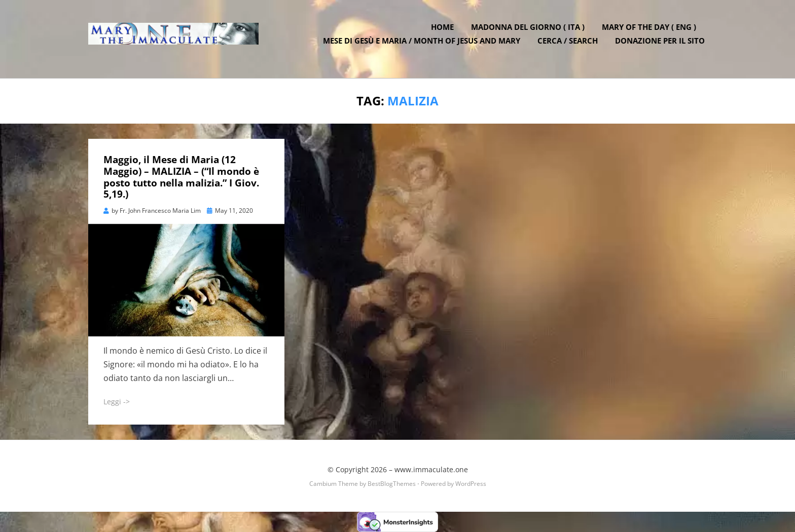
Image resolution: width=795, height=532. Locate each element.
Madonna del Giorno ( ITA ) (530, 32)
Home (444, 32)
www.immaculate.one (431, 469)
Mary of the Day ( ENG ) (651, 32)
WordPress (471, 484)
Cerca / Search (570, 46)
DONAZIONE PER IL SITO (662, 46)
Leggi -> (117, 402)
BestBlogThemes (392, 484)
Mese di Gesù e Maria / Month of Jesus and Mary (424, 46)
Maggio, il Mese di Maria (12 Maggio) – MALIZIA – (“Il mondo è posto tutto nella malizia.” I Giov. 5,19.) (181, 177)
